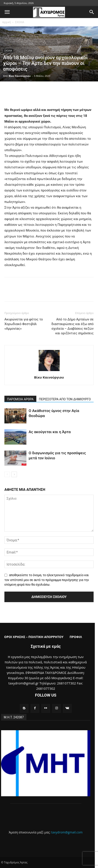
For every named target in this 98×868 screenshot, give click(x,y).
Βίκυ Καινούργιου (20, 76)
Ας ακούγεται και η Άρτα (50, 432)
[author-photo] (49, 371)
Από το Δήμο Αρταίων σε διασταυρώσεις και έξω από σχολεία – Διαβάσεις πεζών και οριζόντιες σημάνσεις (72, 326)
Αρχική (6, 22)
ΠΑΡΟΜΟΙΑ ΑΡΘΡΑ (20, 399)
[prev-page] (7, 474)
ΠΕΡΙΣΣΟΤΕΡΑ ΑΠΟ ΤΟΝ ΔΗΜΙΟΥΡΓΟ (65, 399)
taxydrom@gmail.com (67, 832)
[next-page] (14, 474)
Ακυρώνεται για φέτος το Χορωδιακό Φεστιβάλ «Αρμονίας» (24, 324)
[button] (7, 12)
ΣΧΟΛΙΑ (19, 22)
